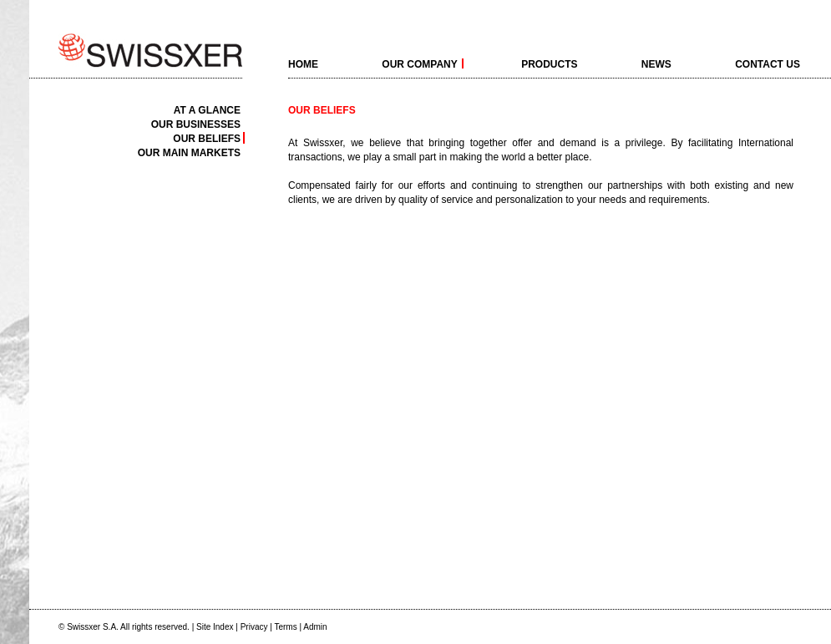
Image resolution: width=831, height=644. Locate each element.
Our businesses (196, 124)
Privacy (254, 627)
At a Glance (207, 110)
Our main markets (189, 152)
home (303, 63)
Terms (285, 627)
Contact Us (768, 63)
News (656, 63)
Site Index (215, 627)
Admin (315, 627)
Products (549, 63)
